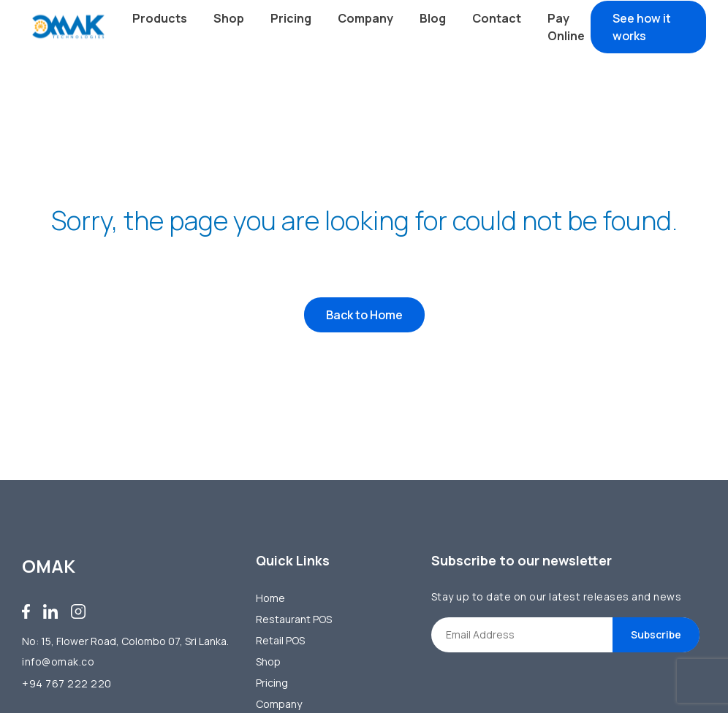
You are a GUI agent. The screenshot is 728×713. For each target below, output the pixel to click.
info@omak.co (58, 661)
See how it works (642, 27)
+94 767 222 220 (67, 683)
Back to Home (364, 315)
